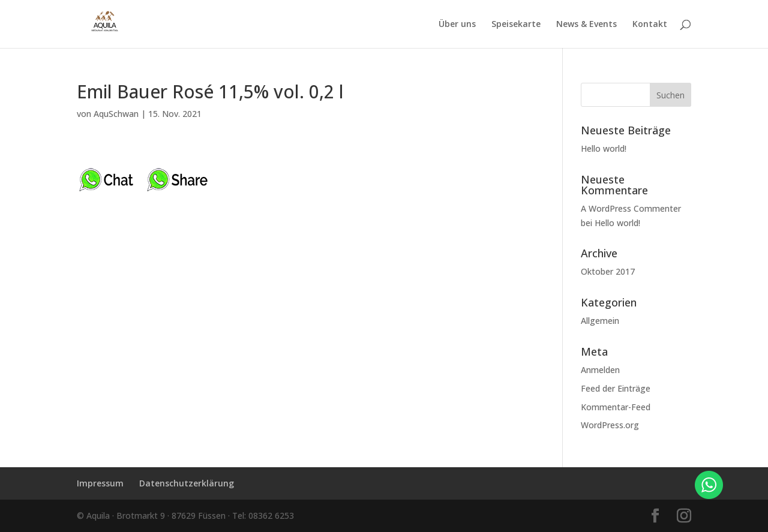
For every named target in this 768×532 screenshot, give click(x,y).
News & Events (586, 25)
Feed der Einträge (616, 388)
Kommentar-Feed (616, 407)
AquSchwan (116, 114)
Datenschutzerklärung (187, 483)
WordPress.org (610, 425)
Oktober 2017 (608, 271)
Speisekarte (516, 25)
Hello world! (604, 148)
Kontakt (650, 25)
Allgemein (600, 321)
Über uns (457, 25)
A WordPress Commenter (631, 208)
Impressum (100, 483)
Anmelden (600, 370)
